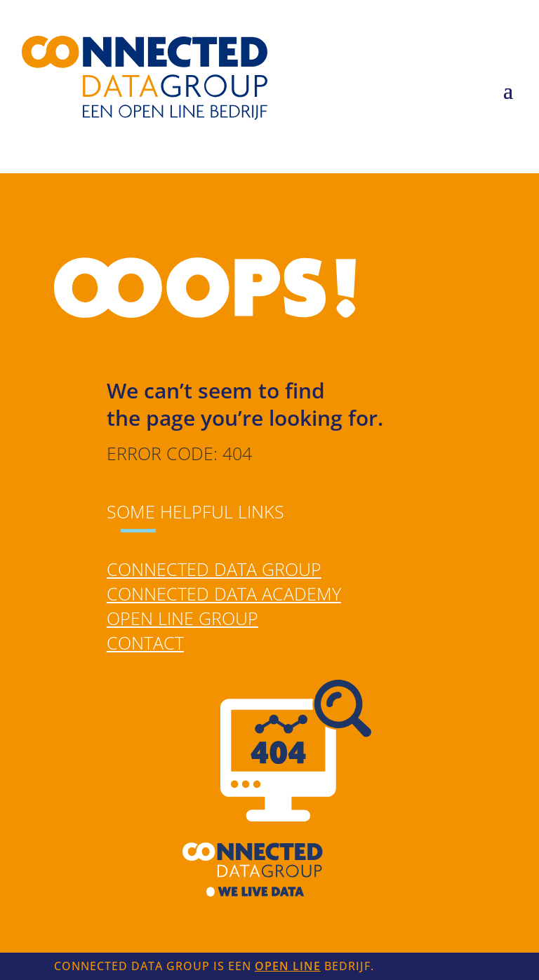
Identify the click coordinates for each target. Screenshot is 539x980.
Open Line (288, 966)
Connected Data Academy (224, 593)
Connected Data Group (214, 569)
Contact (145, 643)
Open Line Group (182, 618)
